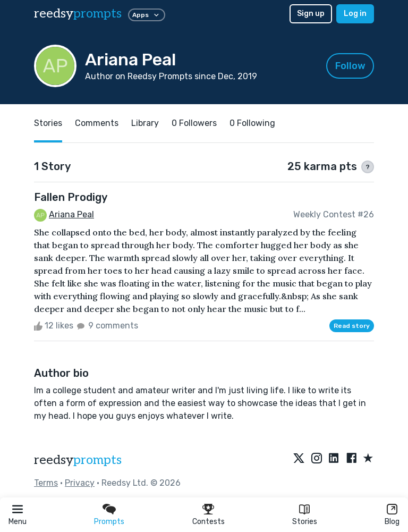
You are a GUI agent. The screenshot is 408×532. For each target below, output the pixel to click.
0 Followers (194, 123)
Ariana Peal (71, 214)
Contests (209, 522)
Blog (392, 522)
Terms (46, 483)
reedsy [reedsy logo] (78, 14)
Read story (352, 326)
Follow (350, 66)
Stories (305, 522)
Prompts (109, 522)
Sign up (311, 14)
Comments (97, 123)
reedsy (78, 460)
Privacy (80, 483)
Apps (147, 15)
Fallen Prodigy (71, 197)
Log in (355, 14)
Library (145, 123)
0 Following (252, 123)
